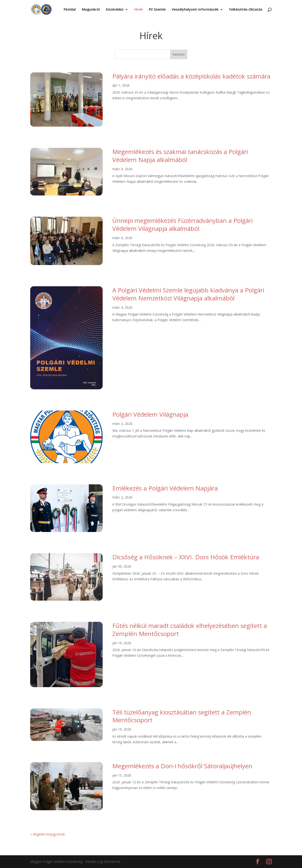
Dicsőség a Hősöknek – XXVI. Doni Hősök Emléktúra (186, 557)
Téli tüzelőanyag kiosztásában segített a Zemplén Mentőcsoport (182, 716)
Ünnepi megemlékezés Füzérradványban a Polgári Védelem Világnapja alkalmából (182, 224)
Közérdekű (115, 10)
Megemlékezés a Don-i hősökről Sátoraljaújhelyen (182, 766)
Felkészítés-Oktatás (246, 10)
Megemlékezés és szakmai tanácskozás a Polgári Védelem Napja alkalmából (180, 156)
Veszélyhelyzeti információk (195, 10)
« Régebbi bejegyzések (48, 834)
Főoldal (70, 10)
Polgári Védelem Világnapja (150, 414)
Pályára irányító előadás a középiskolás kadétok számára (191, 76)
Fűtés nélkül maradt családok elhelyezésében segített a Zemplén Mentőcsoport (190, 630)
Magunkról (91, 10)
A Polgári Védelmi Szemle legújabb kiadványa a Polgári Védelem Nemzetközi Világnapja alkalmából (188, 294)
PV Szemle (157, 10)
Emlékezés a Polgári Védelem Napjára (165, 488)
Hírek (138, 10)
